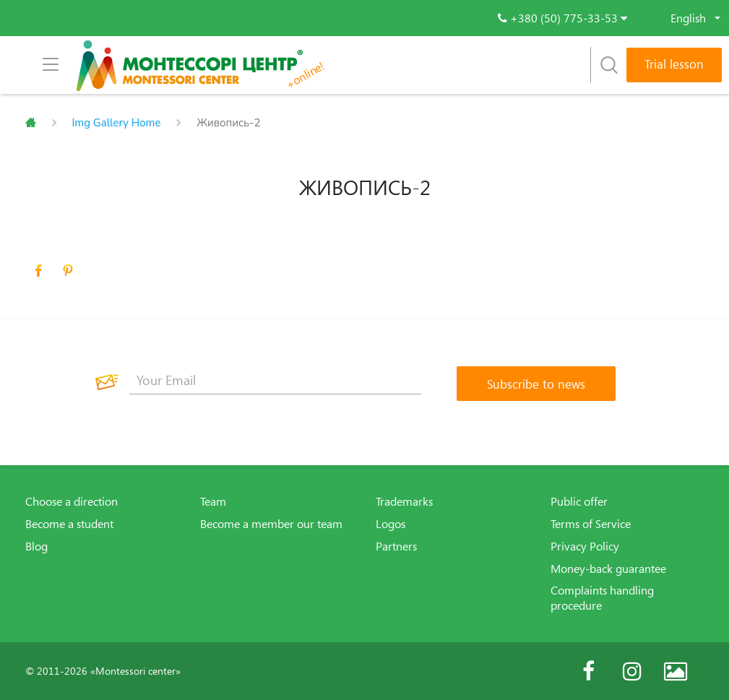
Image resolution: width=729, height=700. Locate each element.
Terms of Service (591, 524)
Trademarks (404, 501)
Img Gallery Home (117, 123)
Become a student (69, 524)
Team (213, 501)
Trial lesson (674, 64)
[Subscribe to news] (536, 384)
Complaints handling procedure (602, 598)
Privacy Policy (585, 546)
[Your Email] (275, 380)
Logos (391, 524)
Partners (396, 546)
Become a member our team (271, 524)
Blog (36, 546)
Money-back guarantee (608, 569)
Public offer (579, 501)
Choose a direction (72, 501)
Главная (31, 123)
